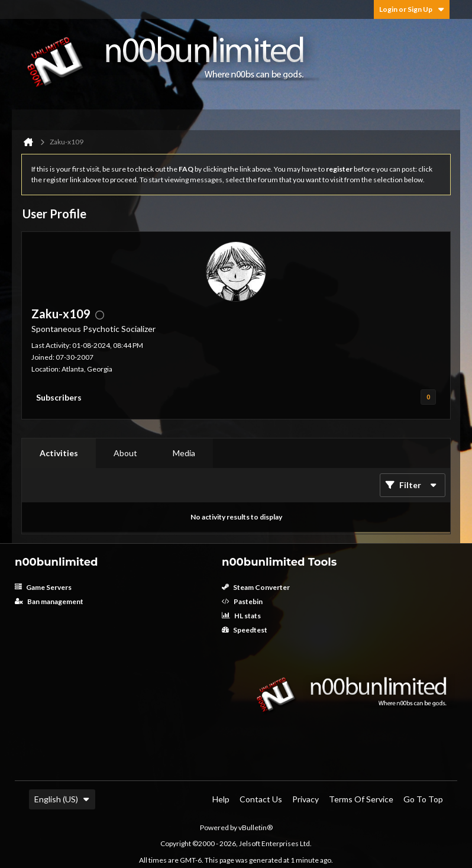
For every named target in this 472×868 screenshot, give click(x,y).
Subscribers (59, 397)
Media (184, 453)
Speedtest (245, 630)
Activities (59, 453)
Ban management (49, 601)
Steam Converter (256, 587)
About (125, 453)
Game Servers (43, 587)
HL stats (241, 616)
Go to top (423, 799)
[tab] (59, 453)
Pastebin (242, 601)
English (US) (62, 799)
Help (221, 799)
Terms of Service (361, 799)
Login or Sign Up (412, 9)
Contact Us (261, 799)
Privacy (305, 799)
